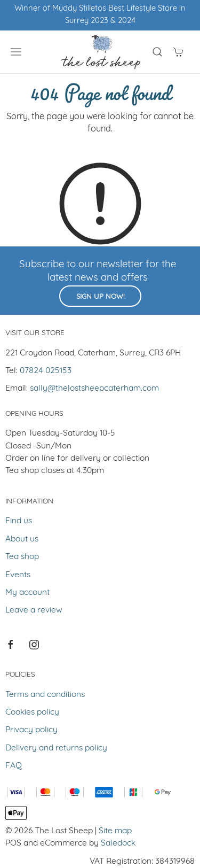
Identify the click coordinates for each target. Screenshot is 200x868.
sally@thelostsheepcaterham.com (94, 389)
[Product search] (157, 52)
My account (27, 593)
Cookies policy (32, 712)
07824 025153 (46, 371)
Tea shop (22, 557)
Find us (19, 521)
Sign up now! (100, 297)
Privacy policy (31, 730)
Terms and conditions (45, 695)
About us (22, 539)
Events (18, 575)
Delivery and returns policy (56, 748)
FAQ (14, 766)
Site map (115, 831)
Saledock (118, 843)
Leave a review (34, 610)
